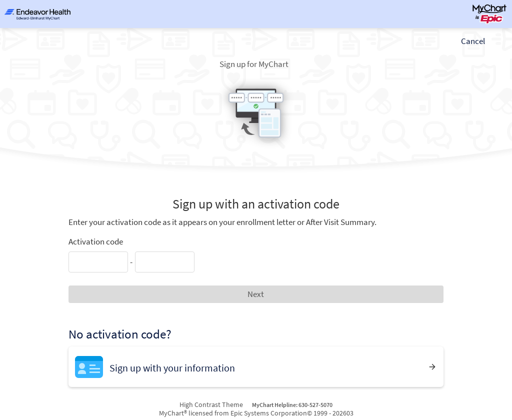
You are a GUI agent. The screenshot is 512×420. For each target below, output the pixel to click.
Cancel (473, 41)
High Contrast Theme (211, 404)
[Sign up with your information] (256, 367)
